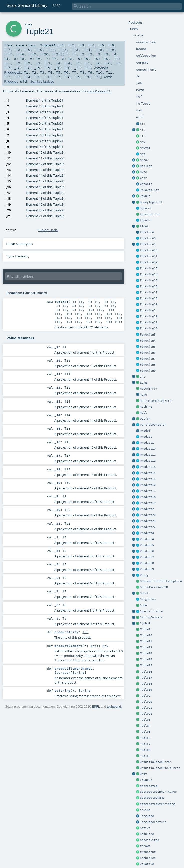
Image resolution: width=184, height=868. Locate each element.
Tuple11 (146, 641)
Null (143, 413)
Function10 (149, 250)
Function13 (149, 268)
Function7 (148, 359)
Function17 (149, 292)
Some (143, 605)
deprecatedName (152, 798)
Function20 (149, 316)
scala (29, 24)
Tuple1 (145, 629)
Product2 (147, 509)
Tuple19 (146, 690)
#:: (143, 124)
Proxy (144, 575)
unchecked (148, 858)
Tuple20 (146, 702)
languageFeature (153, 822)
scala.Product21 (99, 91)
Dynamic (146, 208)
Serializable (42, 81)
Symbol (145, 623)
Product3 (147, 533)
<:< (143, 130)
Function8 (148, 365)
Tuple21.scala (48, 230)
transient (148, 852)
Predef (145, 431)
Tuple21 (146, 708)
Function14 (149, 274)
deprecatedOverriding (157, 804)
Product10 (148, 449)
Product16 (148, 485)
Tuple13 (146, 653)
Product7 (147, 557)
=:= (143, 136)
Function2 (148, 310)
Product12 (148, 461)
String (78, 672)
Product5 (147, 545)
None (143, 395)
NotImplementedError (157, 401)
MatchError (149, 389)
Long (143, 383)
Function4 (148, 341)
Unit (143, 774)
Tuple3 (145, 720)
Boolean (146, 166)
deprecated (149, 786)
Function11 (149, 256)
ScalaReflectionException (161, 581)
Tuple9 (145, 756)
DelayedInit (150, 190)
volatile (147, 864)
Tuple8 (145, 750)
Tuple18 (146, 684)
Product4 (147, 539)
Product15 (148, 479)
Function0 (148, 238)
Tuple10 (146, 635)
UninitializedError (156, 762)
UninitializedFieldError (160, 768)
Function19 (149, 304)
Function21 (149, 322)
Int (143, 377)
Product (146, 437)
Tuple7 (145, 744)
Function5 (148, 347)
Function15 (149, 280)
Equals (145, 220)
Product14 (148, 473)
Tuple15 (146, 665)
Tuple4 (145, 726)
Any (143, 142)
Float (144, 226)
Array (144, 160)
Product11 (148, 455)
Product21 (148, 521)
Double (145, 196)
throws (145, 846)
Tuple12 (146, 647)
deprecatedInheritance (158, 792)
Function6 (148, 353)
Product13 (148, 467)
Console (146, 184)
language (147, 816)
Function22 (149, 328)
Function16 (149, 286)
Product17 (148, 491)
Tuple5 (145, 732)
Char (143, 178)
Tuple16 (146, 672)
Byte (143, 172)
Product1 (147, 443)
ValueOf (146, 780)
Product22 (148, 527)
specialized (150, 840)
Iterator (62, 672)
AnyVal (145, 148)
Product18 (148, 497)
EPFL (96, 707)
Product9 (147, 569)
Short (144, 593)
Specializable (151, 611)
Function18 (149, 298)
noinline (147, 834)
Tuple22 (146, 714)
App (143, 154)
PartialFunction (153, 425)
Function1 (148, 244)
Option (145, 419)
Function (147, 232)
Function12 (149, 262)
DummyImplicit (151, 202)
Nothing (146, 407)
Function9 (148, 371)
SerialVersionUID (154, 587)
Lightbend (114, 707)
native (145, 828)
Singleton (148, 599)
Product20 (148, 515)
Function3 (148, 335)
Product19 (148, 503)
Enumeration (150, 214)
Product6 (147, 551)
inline (145, 810)
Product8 (147, 563)
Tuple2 (145, 696)
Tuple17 (146, 678)
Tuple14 (146, 659)
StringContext (151, 617)
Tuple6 (145, 738)
